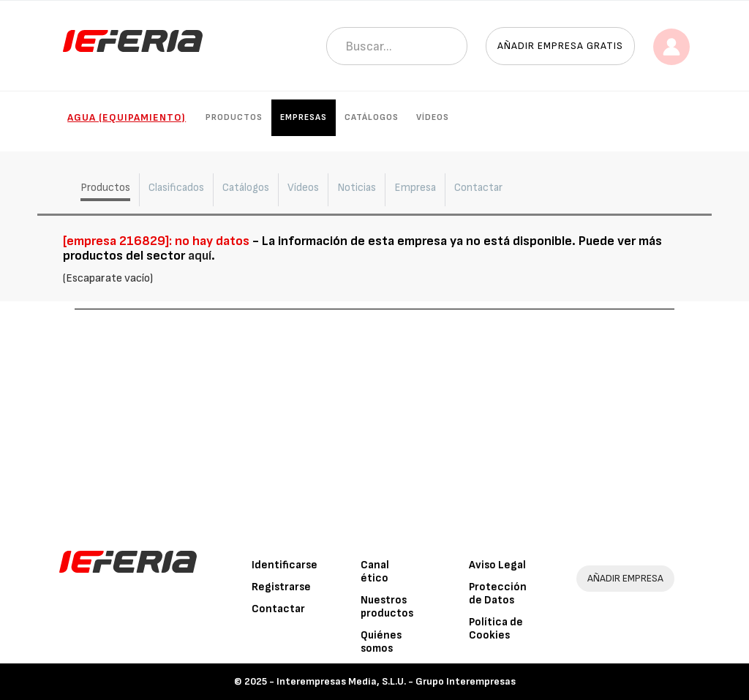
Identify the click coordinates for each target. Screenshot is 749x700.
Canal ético (375, 572)
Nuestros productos (387, 607)
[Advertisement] (375, 419)
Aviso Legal (497, 565)
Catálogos (372, 117)
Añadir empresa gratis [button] (560, 46)
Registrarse (281, 587)
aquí (200, 256)
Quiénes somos (381, 642)
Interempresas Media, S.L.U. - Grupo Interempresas (396, 681)
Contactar (278, 609)
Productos (234, 117)
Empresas (304, 117)
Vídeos (433, 117)
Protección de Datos (498, 594)
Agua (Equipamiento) (127, 117)
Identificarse (285, 565)
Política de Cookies (496, 629)
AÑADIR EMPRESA (625, 578)
